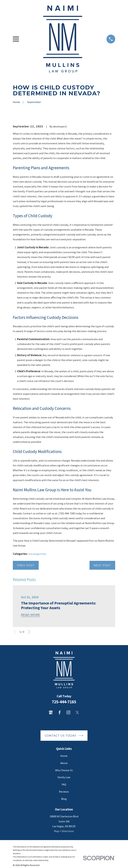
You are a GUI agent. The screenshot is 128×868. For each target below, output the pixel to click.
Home (64, 756)
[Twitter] (77, 712)
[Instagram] (68, 712)
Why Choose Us (64, 770)
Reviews (64, 792)
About (64, 763)
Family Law (64, 777)
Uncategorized (37, 554)
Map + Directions (64, 831)
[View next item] (29, 632)
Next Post (102, 565)
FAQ (64, 784)
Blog (64, 799)
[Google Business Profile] (51, 712)
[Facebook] (60, 712)
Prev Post (26, 565)
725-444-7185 (64, 702)
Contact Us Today (64, 736)
